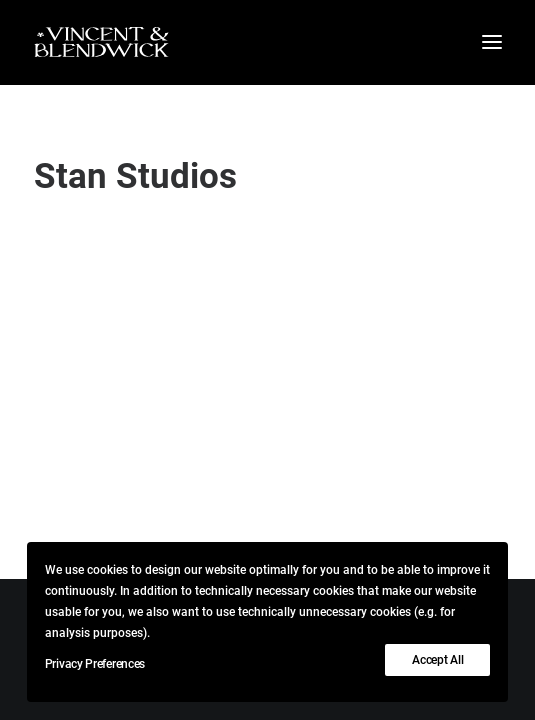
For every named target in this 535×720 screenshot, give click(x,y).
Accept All (437, 660)
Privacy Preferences (95, 664)
